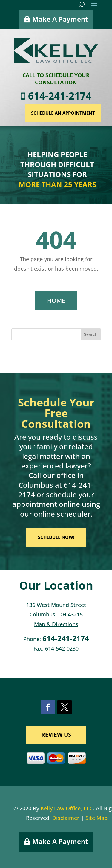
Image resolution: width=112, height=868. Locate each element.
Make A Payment (60, 17)
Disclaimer (66, 818)
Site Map (96, 818)
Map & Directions (56, 624)
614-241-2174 (75, 96)
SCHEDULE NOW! (56, 537)
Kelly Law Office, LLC (67, 808)
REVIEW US (56, 735)
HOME (56, 300)
